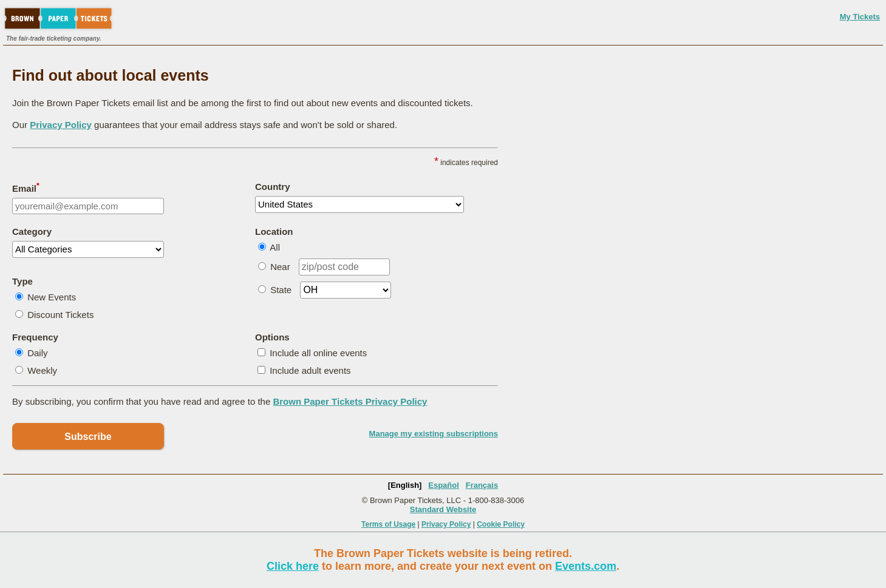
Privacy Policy (61, 125)
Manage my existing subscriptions (434, 434)
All (275, 247)
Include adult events (310, 370)
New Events (52, 297)
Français (482, 485)
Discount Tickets (60, 315)
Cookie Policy (501, 524)
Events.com (586, 566)
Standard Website (443, 509)
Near (280, 267)
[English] (405, 485)
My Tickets (860, 17)
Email (26, 188)
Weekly (42, 370)
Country (273, 187)
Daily (37, 353)
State (281, 290)
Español (444, 485)
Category (32, 231)
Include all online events (318, 353)
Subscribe (88, 437)
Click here (293, 566)
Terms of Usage (388, 524)
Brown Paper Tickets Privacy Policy (350, 401)
